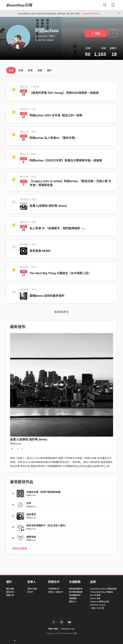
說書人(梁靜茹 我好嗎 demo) (48, 206)
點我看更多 (61, 312)
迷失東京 (31, 514)
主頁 (11, 70)
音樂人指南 (32, 589)
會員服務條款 (75, 595)
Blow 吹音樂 (95, 595)
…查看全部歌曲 (18, 548)
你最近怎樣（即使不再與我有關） (44, 492)
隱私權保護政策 (76, 589)
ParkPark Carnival (98, 605)
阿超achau (16, 444)
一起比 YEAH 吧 (97, 608)
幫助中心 (73, 602)
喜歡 (40, 70)
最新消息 (10, 592)
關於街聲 (10, 589)
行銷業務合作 (54, 589)
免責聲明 (73, 598)
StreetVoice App (68, 629)
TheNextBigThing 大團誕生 (102, 592)
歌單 (30, 70)
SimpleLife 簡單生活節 (100, 602)
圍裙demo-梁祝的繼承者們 (47, 296)
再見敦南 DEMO (40, 251)
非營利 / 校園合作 (56, 592)
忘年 (29, 503)
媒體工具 (10, 595)
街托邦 (30, 592)
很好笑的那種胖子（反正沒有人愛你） (47, 525)
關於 (49, 70)
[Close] (119, 14)
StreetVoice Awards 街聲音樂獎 (103, 589)
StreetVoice (19, 5)
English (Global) (91, 13)
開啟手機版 (53, 629)
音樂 (21, 70)
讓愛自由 (31, 537)
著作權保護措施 (76, 592)
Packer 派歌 (95, 598)
